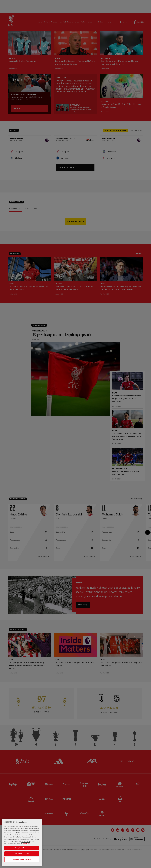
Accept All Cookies (22, 848)
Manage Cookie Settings (22, 860)
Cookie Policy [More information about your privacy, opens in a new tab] (26, 843)
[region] (22, 843)
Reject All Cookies (22, 854)
